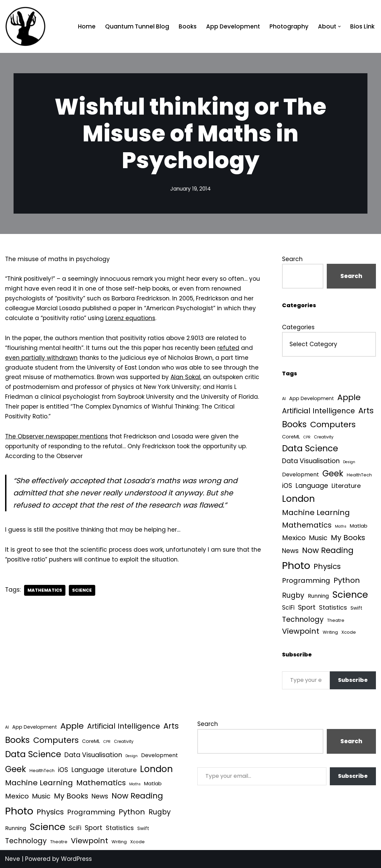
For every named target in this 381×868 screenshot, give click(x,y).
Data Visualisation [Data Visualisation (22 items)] (311, 461)
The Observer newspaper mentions (56, 436)
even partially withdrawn (41, 358)
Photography (289, 26)
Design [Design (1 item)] (349, 462)
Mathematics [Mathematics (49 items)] (307, 525)
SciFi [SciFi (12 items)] (288, 608)
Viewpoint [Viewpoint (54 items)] (301, 631)
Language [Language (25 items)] (312, 486)
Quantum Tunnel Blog (137, 26)
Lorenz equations (130, 318)
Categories (298, 327)
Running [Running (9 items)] (318, 596)
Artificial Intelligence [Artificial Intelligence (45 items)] (318, 411)
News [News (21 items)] (290, 551)
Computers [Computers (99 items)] (333, 424)
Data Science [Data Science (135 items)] (310, 448)
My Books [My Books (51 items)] (348, 538)
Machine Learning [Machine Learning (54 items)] (316, 512)
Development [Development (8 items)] (300, 475)
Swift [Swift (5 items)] (356, 608)
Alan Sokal (185, 377)
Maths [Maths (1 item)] (341, 526)
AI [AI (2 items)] (284, 399)
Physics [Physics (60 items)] (327, 566)
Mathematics (45, 590)
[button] (339, 27)
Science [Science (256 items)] (350, 595)
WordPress (76, 859)
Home (87, 26)
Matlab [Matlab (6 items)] (359, 526)
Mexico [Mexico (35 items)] (294, 538)
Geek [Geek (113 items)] (333, 474)
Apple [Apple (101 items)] (349, 397)
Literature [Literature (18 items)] (346, 486)
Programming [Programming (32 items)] (306, 580)
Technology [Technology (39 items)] (303, 619)
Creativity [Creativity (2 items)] (324, 437)
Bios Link (362, 26)
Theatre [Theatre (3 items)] (336, 620)
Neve (13, 859)
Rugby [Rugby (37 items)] (293, 595)
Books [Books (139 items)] (294, 424)
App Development (233, 26)
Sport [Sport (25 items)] (307, 607)
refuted (228, 348)
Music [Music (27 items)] (318, 538)
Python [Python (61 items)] (347, 580)
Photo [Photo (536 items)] (296, 565)
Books (188, 26)
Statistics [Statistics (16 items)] (333, 607)
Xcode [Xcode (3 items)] (349, 632)
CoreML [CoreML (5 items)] (291, 437)
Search (292, 259)
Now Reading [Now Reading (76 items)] (328, 550)
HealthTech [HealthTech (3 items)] (359, 475)
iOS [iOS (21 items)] (287, 486)
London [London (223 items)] (298, 499)
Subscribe (353, 680)
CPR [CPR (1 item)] (307, 437)
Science (82, 590)
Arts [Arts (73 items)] (366, 411)
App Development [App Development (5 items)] (312, 398)
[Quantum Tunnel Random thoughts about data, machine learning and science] (25, 26)
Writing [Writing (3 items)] (330, 632)
